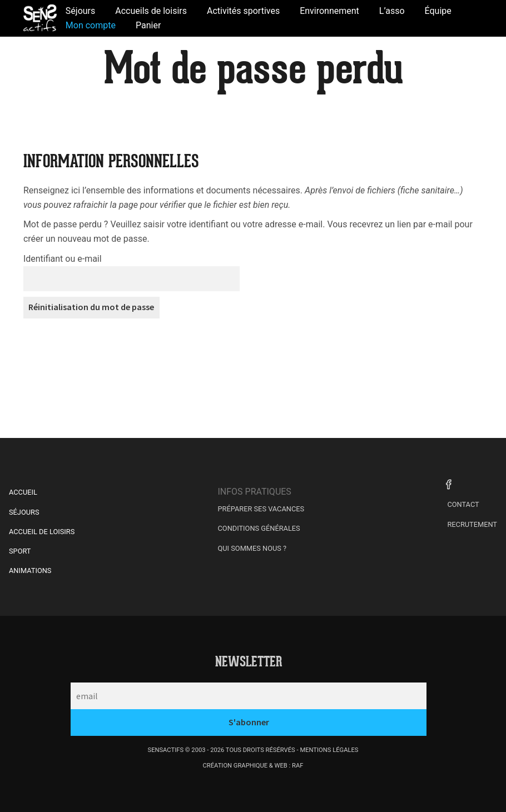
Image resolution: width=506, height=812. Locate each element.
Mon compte (91, 25)
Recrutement (472, 524)
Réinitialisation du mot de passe (91, 307)
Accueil (23, 492)
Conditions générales (259, 528)
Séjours (24, 512)
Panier (148, 25)
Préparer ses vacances (261, 509)
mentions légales (329, 750)
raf (297, 766)
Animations (30, 571)
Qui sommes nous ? (252, 548)
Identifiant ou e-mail (63, 259)
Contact (463, 504)
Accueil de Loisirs (42, 532)
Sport (20, 551)
